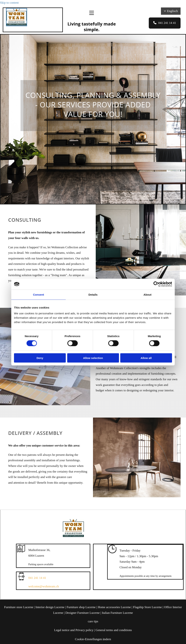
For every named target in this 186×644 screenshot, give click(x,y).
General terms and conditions (114, 630)
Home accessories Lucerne (114, 607)
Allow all (146, 358)
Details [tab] (93, 295)
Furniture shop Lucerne (81, 607)
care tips (93, 621)
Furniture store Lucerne (19, 607)
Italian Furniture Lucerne (117, 613)
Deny (40, 358)
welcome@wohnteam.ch (44, 586)
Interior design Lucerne (50, 607)
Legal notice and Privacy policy (74, 630)
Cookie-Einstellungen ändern (93, 639)
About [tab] (147, 295)
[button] (165, 23)
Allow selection (93, 358)
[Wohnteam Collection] (17, 25)
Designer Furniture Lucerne (83, 613)
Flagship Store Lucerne (147, 607)
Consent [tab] (39, 295)
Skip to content (9, 3)
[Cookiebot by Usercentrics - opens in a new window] (156, 284)
